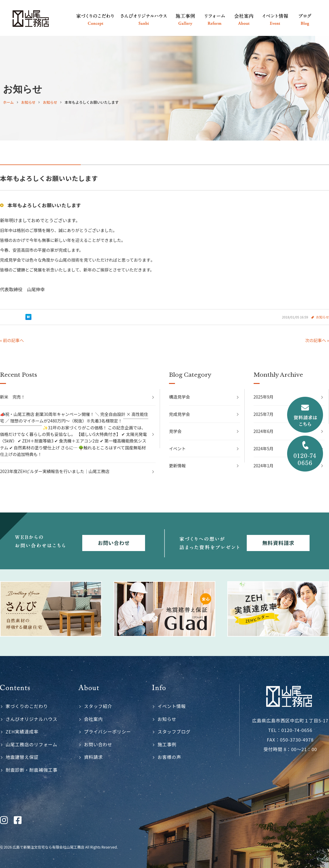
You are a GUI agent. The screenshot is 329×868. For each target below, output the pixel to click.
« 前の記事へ (12, 340)
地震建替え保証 (22, 757)
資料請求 (93, 757)
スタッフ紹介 (98, 706)
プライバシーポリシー (108, 732)
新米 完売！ (13, 397)
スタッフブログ (174, 732)
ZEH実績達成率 (22, 732)
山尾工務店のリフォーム (32, 744)
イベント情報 (172, 706)
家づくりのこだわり (27, 706)
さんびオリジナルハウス (32, 719)
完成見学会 (179, 414)
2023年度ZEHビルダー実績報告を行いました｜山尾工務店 (55, 471)
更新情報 (177, 466)
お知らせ (322, 317)
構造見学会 (179, 397)
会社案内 (93, 719)
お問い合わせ (98, 744)
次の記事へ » (317, 340)
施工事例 (167, 744)
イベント (177, 449)
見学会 (175, 431)
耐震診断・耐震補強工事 (32, 770)
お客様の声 (169, 757)
